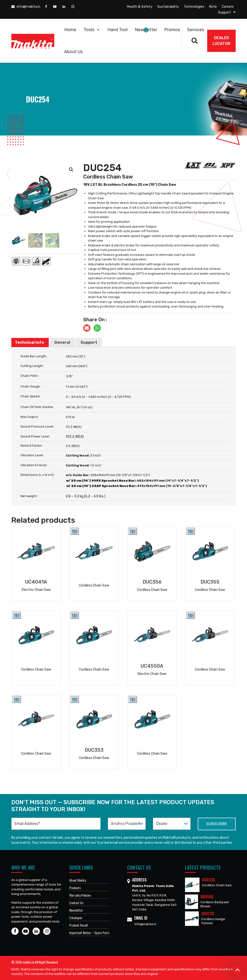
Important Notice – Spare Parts (89, 933)
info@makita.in (26, 7)
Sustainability (168, 7)
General (62, 342)
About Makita (78, 880)
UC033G (208, 880)
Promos (172, 30)
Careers (228, 7)
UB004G (207, 897)
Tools (92, 30)
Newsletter (146, 30)
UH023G (208, 914)
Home (70, 30)
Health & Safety (140, 7)
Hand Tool (117, 30)
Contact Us (76, 903)
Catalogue (76, 918)
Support (224, 12)
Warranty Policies (80, 895)
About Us (73, 52)
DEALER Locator (221, 41)
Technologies (194, 7)
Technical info (29, 342)
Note (213, 7)
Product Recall (78, 925)
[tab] (29, 343)
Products (75, 888)
